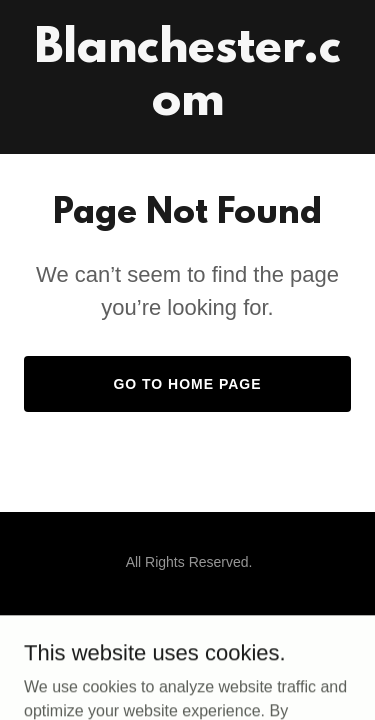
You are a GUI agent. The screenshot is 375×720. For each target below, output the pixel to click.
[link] (187, 109)
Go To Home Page (187, 384)
